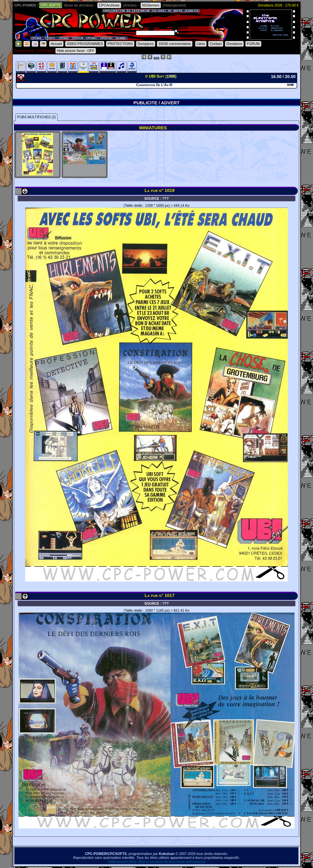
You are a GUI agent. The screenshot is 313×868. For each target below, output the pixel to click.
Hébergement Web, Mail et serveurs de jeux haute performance (157, 862)
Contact (216, 44)
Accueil (56, 44)
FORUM (253, 44)
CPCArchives (109, 5)
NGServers (151, 5)
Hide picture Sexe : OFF (76, 51)
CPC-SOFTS (50, 5)
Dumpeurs (146, 44)
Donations (234, 44)
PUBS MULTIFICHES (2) (37, 117)
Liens (201, 44)
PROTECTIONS (120, 44)
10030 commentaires (175, 44)
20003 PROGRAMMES (85, 44)
